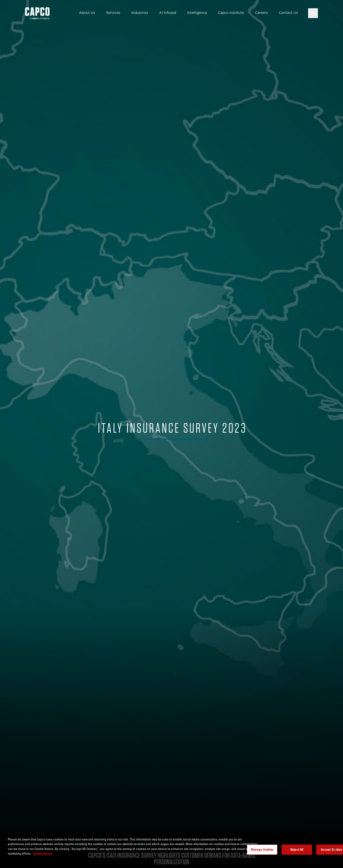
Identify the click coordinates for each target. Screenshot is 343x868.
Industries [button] (140, 13)
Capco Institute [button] (231, 13)
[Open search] (313, 13)
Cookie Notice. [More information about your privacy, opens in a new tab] (43, 853)
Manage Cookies (262, 849)
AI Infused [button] (168, 13)
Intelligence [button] (197, 13)
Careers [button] (261, 13)
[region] (171, 850)
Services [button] (113, 13)
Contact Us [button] (288, 13)
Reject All (297, 849)
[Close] (335, 849)
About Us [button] (87, 13)
